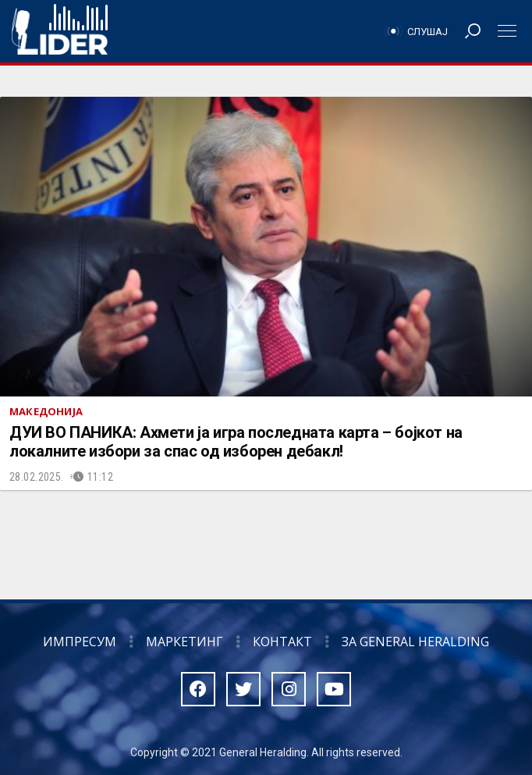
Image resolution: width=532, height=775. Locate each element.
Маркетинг (184, 642)
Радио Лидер (60, 31)
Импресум (80, 642)
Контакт (282, 642)
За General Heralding (415, 642)
